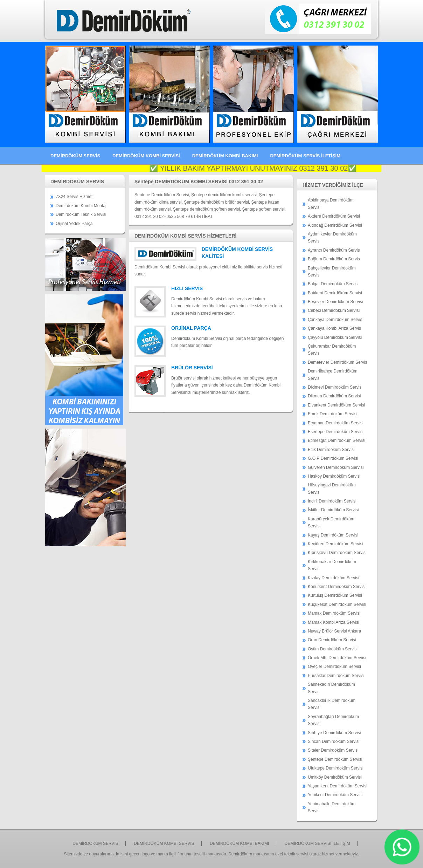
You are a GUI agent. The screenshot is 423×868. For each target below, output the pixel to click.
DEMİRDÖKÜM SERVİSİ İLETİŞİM (317, 843)
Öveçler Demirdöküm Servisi (334, 667)
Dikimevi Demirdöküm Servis (335, 387)
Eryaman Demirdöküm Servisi (336, 423)
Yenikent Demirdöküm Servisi (335, 795)
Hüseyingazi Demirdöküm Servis (332, 488)
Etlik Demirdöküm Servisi (331, 450)
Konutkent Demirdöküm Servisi (337, 587)
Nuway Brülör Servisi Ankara (334, 631)
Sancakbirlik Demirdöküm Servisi (332, 704)
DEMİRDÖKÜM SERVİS (75, 156)
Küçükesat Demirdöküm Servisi (337, 604)
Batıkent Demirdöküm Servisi (335, 293)
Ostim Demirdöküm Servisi (333, 649)
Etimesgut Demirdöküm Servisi (337, 440)
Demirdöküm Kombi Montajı (82, 206)
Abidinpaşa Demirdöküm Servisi (331, 204)
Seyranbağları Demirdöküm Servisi (333, 720)
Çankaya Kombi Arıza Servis (334, 328)
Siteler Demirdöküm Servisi (333, 750)
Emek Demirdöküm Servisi (332, 414)
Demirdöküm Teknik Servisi (81, 214)
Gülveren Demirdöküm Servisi (336, 467)
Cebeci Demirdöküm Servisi (334, 310)
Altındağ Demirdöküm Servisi (335, 225)
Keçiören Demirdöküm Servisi (335, 544)
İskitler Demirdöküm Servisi (333, 510)
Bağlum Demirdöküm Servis (334, 259)
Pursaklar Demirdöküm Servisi (336, 676)
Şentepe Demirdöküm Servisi (335, 759)
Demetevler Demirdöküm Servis (337, 362)
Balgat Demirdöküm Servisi (333, 284)
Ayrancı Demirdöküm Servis (334, 250)
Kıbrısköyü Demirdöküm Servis (337, 553)
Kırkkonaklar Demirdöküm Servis (332, 565)
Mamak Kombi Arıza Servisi (334, 622)
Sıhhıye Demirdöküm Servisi (334, 733)
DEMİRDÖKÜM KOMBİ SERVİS (164, 843)
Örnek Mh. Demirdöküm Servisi (337, 658)
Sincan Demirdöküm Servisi (334, 741)
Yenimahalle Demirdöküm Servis (332, 807)
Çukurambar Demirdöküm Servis (332, 350)
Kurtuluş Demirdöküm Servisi (335, 595)
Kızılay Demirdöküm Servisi (334, 578)
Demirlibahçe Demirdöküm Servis (332, 375)
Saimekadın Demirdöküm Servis (331, 688)
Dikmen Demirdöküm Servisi (334, 396)
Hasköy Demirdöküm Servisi (334, 476)
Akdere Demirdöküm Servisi (334, 216)
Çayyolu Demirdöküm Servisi (335, 337)
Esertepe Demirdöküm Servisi (336, 432)
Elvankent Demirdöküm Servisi (336, 405)
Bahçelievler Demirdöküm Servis (332, 272)
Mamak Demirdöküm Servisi (334, 613)
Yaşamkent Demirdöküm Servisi (338, 786)
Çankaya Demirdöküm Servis (335, 320)
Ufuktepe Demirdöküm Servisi (336, 768)
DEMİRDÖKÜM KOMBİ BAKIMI (225, 156)
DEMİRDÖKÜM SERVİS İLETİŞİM (305, 156)
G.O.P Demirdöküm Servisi (333, 458)
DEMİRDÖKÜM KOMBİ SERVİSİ (146, 156)
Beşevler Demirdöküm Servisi (335, 302)
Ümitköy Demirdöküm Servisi (335, 777)
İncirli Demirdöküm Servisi (332, 501)
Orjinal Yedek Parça (74, 224)
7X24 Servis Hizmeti (75, 197)
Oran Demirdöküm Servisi (332, 640)
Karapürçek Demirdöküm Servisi (331, 522)
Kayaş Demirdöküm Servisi (333, 535)
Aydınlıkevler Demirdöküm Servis (332, 238)
